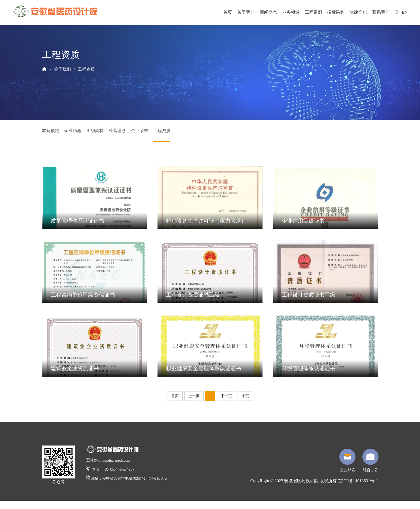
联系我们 (381, 12)
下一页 (226, 396)
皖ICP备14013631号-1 (358, 481)
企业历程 (73, 131)
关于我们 (246, 12)
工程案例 (313, 12)
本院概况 (51, 131)
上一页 (194, 396)
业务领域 (291, 12)
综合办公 (370, 460)
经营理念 (117, 131)
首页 (228, 12)
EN (401, 12)
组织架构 (95, 131)
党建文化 (358, 12)
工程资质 (86, 69)
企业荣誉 (140, 131)
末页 (245, 396)
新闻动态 (268, 12)
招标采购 (336, 12)
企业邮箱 (347, 460)
